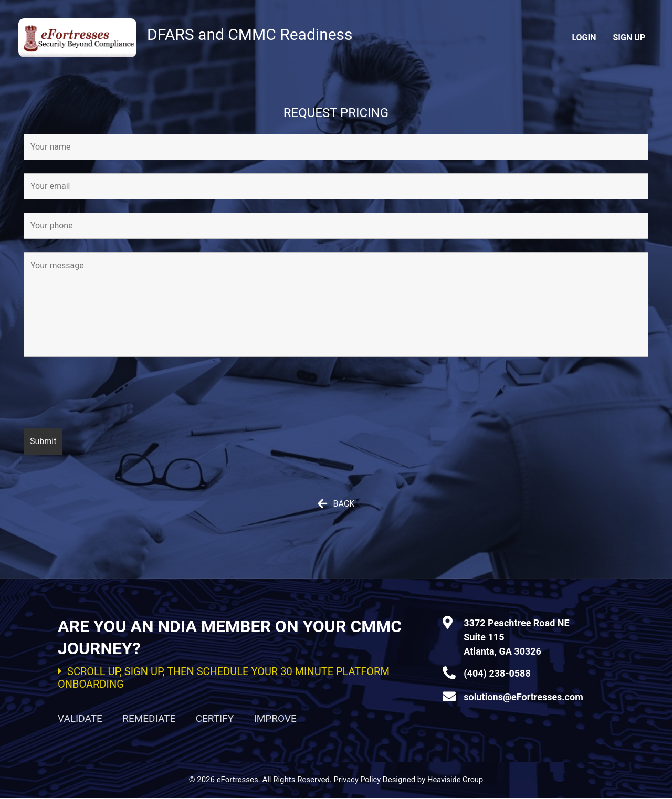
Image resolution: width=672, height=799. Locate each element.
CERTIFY (215, 719)
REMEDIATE (149, 719)
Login (584, 38)
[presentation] (103, 395)
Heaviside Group (456, 781)
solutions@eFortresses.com (523, 697)
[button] (336, 504)
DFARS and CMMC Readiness (267, 34)
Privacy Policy (356, 781)
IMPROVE (275, 719)
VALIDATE (80, 719)
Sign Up (629, 38)
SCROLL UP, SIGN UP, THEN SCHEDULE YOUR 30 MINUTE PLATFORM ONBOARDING (224, 678)
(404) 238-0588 (497, 673)
